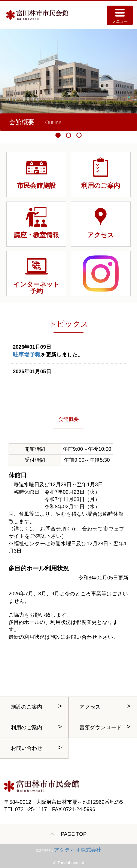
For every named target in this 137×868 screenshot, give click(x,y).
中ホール (41, 122)
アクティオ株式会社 (78, 850)
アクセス (90, 707)
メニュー (120, 16)
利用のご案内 (27, 727)
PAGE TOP (68, 834)
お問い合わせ (27, 748)
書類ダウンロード (101, 727)
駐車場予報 (27, 355)
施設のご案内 (27, 707)
